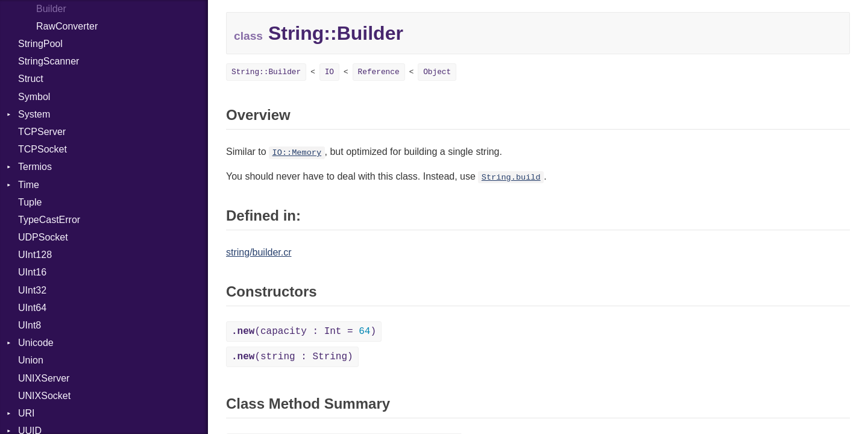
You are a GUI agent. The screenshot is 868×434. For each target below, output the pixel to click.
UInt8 (30, 325)
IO (329, 72)
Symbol (34, 97)
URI (27, 413)
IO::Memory (297, 153)
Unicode (36, 343)
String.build (511, 178)
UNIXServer (44, 378)
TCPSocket (42, 149)
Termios (35, 167)
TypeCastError (49, 220)
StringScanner (49, 61)
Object (437, 72)
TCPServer (42, 132)
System (34, 114)
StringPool (40, 44)
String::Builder (266, 72)
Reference (379, 72)
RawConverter (67, 26)
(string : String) (292, 357)
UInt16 (32, 272)
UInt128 (35, 255)
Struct (31, 79)
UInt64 (32, 308)
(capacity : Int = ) (304, 332)
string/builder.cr (259, 252)
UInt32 (32, 290)
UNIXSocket (44, 396)
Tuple (30, 202)
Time (29, 185)
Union (31, 360)
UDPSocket (43, 237)
